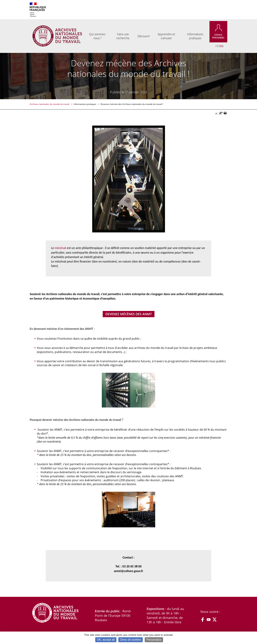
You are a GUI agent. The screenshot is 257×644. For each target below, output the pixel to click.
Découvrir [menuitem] (144, 36)
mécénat (61, 248)
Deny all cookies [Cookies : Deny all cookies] (131, 640)
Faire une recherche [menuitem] (123, 36)
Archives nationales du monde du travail (50, 104)
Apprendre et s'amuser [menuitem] (166, 36)
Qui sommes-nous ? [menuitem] (98, 36)
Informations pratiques (85, 104)
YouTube (209, 620)
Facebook (203, 620)
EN (221, 46)
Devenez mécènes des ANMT (129, 314)
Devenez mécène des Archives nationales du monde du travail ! (132, 104)
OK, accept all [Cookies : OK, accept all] (106, 640)
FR (217, 46)
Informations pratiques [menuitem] (195, 36)
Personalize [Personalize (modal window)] (154, 640)
